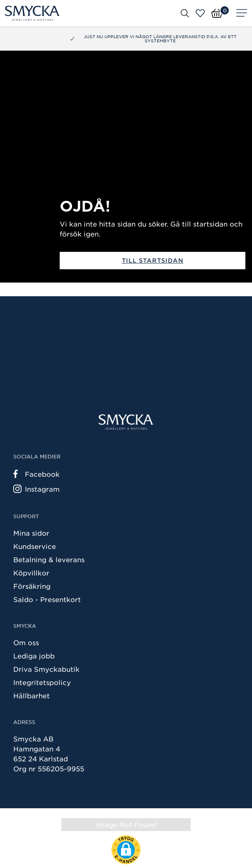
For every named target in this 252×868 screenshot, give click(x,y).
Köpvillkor (31, 573)
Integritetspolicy (42, 682)
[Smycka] (32, 13)
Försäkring (32, 586)
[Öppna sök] (185, 13)
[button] (126, 850)
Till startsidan (153, 260)
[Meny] (242, 13)
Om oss (26, 642)
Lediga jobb (34, 656)
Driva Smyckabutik (46, 669)
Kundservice (35, 546)
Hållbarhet (31, 695)
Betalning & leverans (49, 559)
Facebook (36, 474)
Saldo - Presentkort (47, 599)
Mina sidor (31, 533)
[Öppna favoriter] (200, 13)
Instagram (36, 489)
